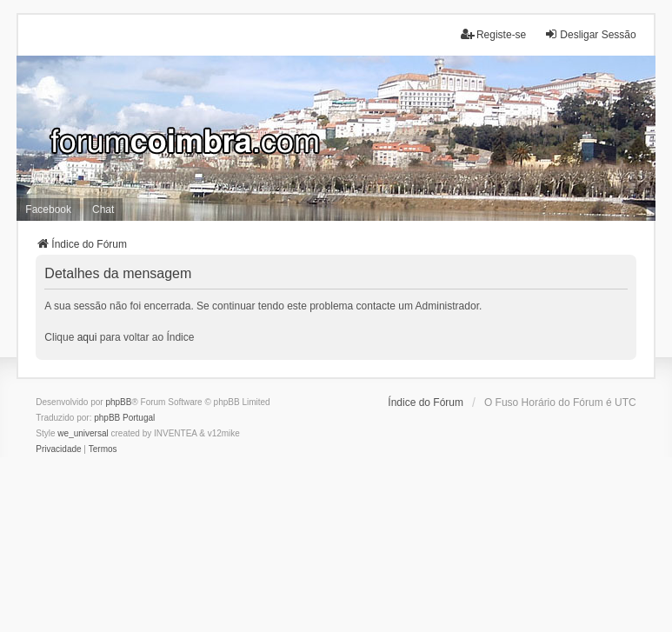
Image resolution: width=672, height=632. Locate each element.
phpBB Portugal (124, 418)
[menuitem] (58, 449)
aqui (87, 337)
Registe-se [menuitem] (493, 34)
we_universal (83, 433)
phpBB (118, 402)
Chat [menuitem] (103, 210)
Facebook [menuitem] (48, 210)
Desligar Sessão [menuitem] (590, 34)
